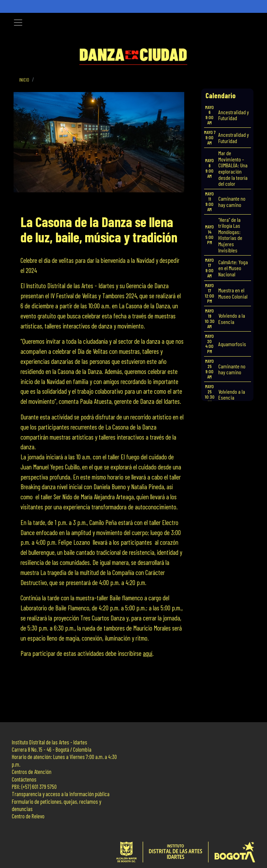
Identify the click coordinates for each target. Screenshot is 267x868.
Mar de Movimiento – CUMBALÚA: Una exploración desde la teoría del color (233, 168)
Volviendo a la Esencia (232, 319)
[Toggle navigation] (18, 23)
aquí (148, 653)
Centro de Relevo (28, 816)
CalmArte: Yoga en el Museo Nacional (233, 268)
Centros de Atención (32, 772)
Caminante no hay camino (232, 202)
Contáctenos (24, 779)
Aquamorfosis (232, 344)
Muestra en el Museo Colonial (233, 293)
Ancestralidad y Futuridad (234, 115)
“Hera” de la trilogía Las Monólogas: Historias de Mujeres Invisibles (230, 235)
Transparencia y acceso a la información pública (61, 794)
